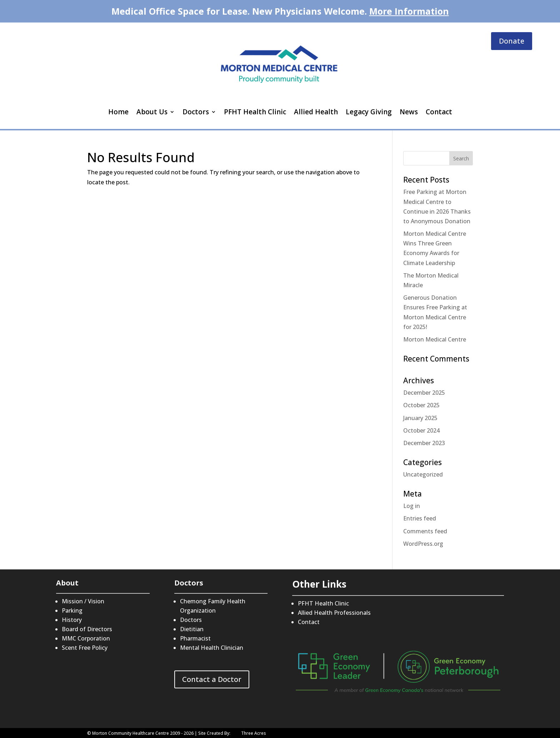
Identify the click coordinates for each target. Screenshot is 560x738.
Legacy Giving (369, 112)
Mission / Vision (83, 601)
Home (118, 112)
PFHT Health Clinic (255, 112)
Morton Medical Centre (435, 339)
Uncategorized (423, 474)
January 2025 (420, 418)
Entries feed (420, 518)
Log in (412, 506)
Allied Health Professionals (334, 613)
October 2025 (421, 405)
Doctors (196, 112)
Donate (512, 41)
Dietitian (192, 629)
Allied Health (316, 112)
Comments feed (425, 531)
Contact (439, 112)
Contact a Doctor (212, 679)
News (409, 112)
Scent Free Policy (85, 648)
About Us (152, 112)
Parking (72, 610)
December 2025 (424, 393)
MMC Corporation (86, 638)
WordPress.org (423, 544)
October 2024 (421, 430)
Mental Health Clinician (212, 648)
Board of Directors (87, 629)
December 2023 (424, 443)
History (72, 620)
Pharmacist (195, 638)
